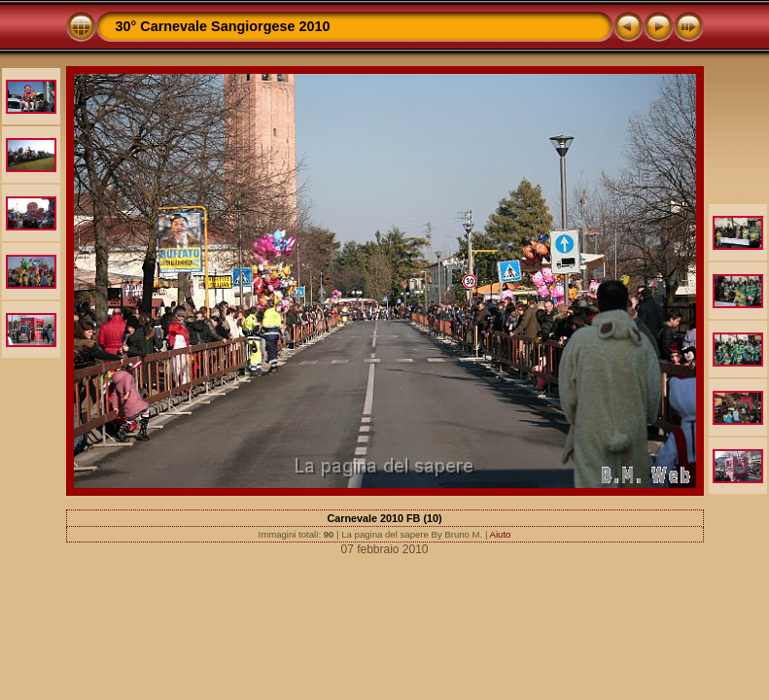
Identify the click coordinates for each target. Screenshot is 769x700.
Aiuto (501, 534)
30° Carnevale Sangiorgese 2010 (223, 26)
